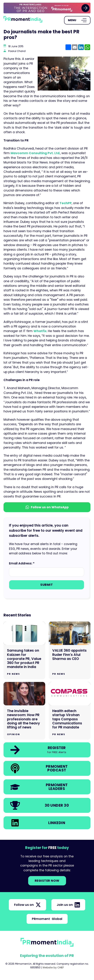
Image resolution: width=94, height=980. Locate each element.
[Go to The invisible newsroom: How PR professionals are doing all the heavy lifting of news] (24, 711)
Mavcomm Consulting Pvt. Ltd (35, 153)
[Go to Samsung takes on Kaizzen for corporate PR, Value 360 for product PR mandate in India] (24, 650)
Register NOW (47, 881)
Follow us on (27, 905)
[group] (47, 8)
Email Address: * (22, 563)
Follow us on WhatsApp (47, 507)
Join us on (68, 905)
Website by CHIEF (53, 967)
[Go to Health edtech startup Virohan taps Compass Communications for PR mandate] (70, 711)
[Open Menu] (77, 20)
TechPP (66, 203)
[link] (47, 8)
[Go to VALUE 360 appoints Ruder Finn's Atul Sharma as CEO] (70, 650)
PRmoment (47, 919)
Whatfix (40, 331)
